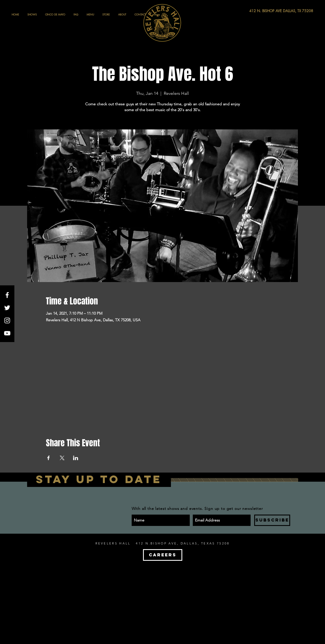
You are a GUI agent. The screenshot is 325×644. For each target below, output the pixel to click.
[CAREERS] (163, 555)
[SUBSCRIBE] (272, 520)
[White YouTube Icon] (7, 333)
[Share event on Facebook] (49, 458)
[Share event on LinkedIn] (76, 458)
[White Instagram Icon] (7, 320)
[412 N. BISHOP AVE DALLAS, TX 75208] (261, 11)
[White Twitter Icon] (7, 308)
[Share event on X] (62, 458)
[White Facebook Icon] (7, 295)
